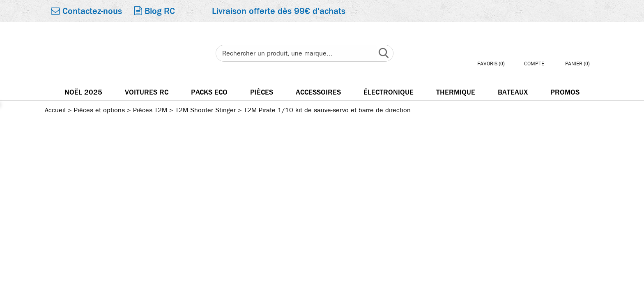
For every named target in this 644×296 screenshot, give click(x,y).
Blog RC (155, 11)
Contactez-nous (86, 11)
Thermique (456, 92)
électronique (389, 92)
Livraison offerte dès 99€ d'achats (279, 11)
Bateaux (513, 92)
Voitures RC (147, 92)
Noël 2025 (83, 92)
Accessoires (318, 92)
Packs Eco (209, 92)
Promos (565, 92)
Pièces (262, 92)
